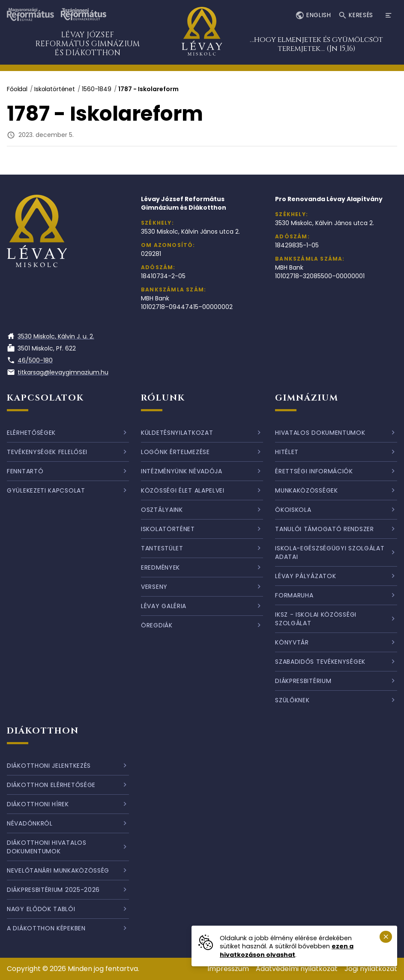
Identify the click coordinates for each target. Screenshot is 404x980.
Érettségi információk (314, 471)
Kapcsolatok (45, 398)
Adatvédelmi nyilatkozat (297, 969)
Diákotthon (43, 731)
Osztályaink (162, 510)
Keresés (356, 16)
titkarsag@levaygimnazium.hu (58, 372)
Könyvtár (292, 642)
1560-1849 (97, 89)
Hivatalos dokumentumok (320, 433)
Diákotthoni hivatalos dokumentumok (47, 847)
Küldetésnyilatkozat (177, 433)
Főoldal (17, 89)
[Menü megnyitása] (389, 15)
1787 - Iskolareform (148, 89)
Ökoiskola (293, 510)
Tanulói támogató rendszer (325, 529)
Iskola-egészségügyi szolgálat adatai (330, 552)
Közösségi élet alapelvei (183, 490)
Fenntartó (25, 471)
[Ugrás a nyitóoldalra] (202, 32)
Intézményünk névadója (182, 471)
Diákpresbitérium (303, 681)
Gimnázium (307, 398)
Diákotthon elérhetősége (51, 785)
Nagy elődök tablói (41, 909)
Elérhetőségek (31, 433)
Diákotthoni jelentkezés (49, 766)
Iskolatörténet (55, 89)
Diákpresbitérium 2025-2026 (53, 890)
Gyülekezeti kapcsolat (46, 490)
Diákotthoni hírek (38, 804)
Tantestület (162, 548)
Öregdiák (157, 625)
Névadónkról (30, 823)
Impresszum (228, 969)
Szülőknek (292, 700)
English (313, 16)
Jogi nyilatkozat (371, 969)
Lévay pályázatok (305, 576)
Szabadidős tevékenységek (320, 662)
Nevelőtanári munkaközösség (58, 870)
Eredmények (160, 567)
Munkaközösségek (307, 490)
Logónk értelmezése (175, 452)
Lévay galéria (164, 606)
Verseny (154, 587)
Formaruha (294, 595)
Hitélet (287, 452)
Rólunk (163, 398)
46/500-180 (30, 360)
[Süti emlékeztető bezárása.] (386, 937)
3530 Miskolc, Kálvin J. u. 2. (51, 336)
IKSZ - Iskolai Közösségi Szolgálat (316, 619)
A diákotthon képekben (46, 928)
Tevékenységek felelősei (47, 452)
